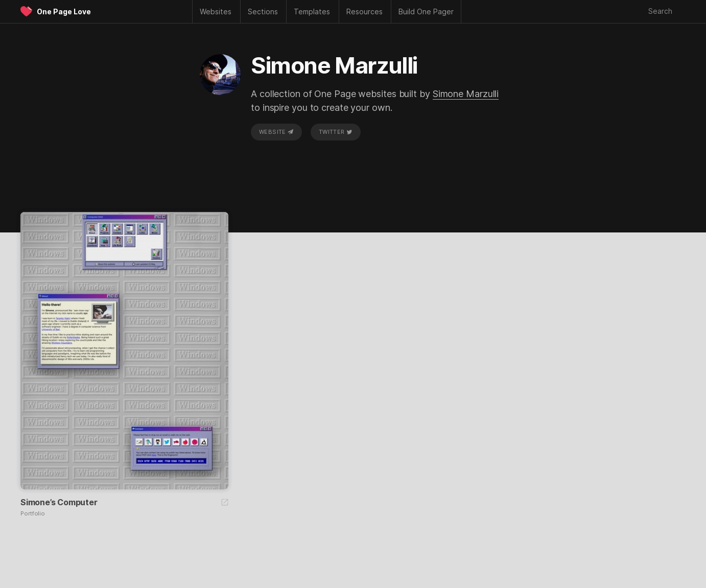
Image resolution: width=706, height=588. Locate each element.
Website (276, 132)
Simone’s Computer (59, 502)
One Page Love (64, 11)
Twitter (336, 132)
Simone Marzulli (466, 94)
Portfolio (33, 514)
